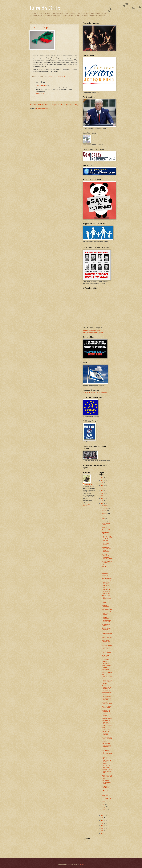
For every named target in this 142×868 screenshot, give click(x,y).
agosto (104, 516)
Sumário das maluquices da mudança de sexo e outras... (107, 688)
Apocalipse (105, 576)
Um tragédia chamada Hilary (107, 703)
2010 (102, 828)
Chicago (104, 603)
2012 (102, 823)
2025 (102, 480)
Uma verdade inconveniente (106, 652)
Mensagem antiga (72, 105)
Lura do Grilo (45, 8)
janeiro (104, 812)
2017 (102, 501)
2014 (102, 818)
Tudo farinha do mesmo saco (106, 592)
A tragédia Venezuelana (106, 606)
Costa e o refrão (106, 530)
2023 (102, 485)
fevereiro (105, 809)
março (104, 807)
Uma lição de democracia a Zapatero (106, 733)
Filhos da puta (106, 659)
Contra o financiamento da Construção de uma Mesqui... (107, 760)
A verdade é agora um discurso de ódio (107, 771)
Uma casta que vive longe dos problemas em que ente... (106, 746)
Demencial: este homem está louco (106, 642)
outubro (104, 511)
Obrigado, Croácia (107, 672)
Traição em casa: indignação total (107, 537)
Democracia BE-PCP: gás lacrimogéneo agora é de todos (107, 723)
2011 (102, 826)
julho (104, 518)
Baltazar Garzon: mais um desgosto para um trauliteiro (106, 598)
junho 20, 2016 (40, 93)
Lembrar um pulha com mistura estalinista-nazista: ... (107, 583)
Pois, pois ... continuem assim (107, 676)
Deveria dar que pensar (106, 625)
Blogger (82, 864)
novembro (105, 508)
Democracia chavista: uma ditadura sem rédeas (106, 543)
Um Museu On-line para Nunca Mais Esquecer (95, 393)
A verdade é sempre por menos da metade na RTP (107, 556)
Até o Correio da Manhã (106, 666)
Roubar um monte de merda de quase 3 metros (107, 712)
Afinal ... (104, 793)
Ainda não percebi (107, 718)
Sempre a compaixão (106, 662)
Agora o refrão (106, 670)
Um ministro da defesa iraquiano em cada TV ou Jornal (107, 681)
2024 (102, 483)
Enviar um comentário (40, 97)
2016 (102, 503)
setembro (105, 513)
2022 (102, 488)
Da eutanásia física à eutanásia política (107, 563)
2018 (102, 498)
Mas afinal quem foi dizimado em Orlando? (107, 647)
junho (104, 521)
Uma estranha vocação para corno (106, 782)
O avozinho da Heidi (106, 524)
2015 (102, 815)
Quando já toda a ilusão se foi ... (107, 707)
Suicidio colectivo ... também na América (107, 698)
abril (104, 804)
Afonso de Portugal (41, 86)
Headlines (105, 741)
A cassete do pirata (42, 27)
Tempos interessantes (106, 588)
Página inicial (57, 105)
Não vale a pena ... (107, 578)
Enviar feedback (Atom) (43, 108)
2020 (102, 493)
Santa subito (105, 573)
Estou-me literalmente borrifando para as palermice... (107, 619)
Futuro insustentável (106, 728)
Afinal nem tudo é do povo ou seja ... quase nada (107, 797)
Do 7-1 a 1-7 (105, 571)
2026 (102, 478)
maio (104, 802)
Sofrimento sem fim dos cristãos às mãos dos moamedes (107, 549)
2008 (102, 833)
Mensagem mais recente (39, 105)
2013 (102, 820)
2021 (102, 491)
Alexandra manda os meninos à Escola (107, 613)
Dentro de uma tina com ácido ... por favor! (107, 777)
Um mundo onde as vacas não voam (107, 738)
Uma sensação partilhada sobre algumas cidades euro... (107, 753)
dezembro (105, 506)
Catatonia (104, 716)
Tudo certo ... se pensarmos (106, 766)
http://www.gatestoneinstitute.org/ (92, 331)
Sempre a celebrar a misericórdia (107, 634)
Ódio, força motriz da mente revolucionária (107, 630)
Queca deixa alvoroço (105, 656)
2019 (102, 496)
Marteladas (105, 527)
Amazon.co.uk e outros (106, 567)
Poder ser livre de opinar (107, 693)
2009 (102, 831)
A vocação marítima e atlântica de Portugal (106, 788)
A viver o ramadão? (107, 638)
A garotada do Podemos (106, 533)
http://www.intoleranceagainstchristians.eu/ (94, 332)
